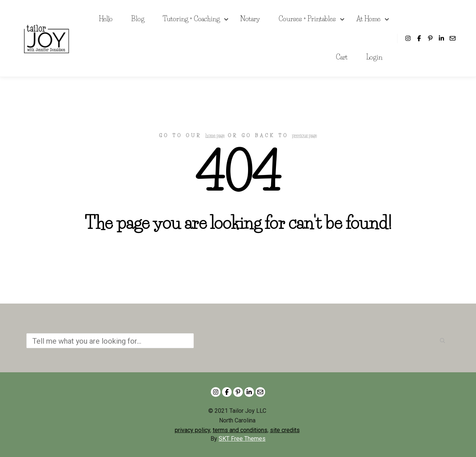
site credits (285, 430)
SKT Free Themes (242, 439)
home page (215, 135)
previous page (304, 135)
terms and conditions (240, 430)
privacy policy (192, 430)
